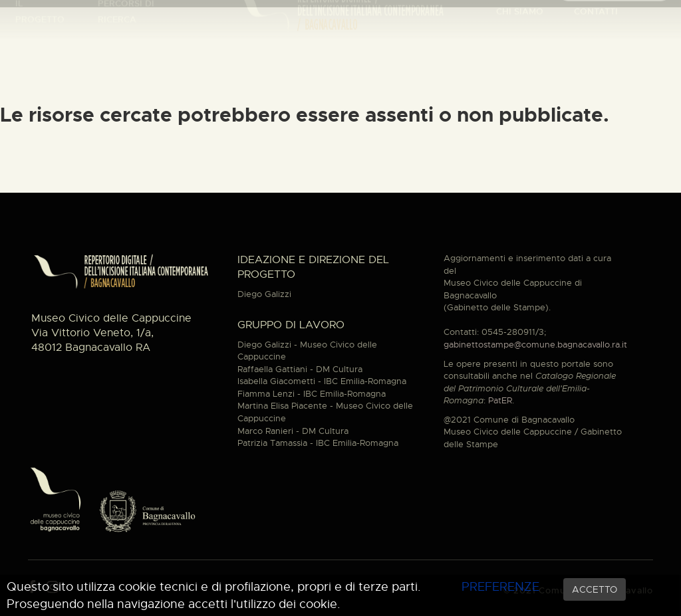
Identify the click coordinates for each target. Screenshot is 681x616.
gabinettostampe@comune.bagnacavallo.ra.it (535, 345)
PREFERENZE (500, 586)
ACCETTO (595, 589)
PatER (500, 400)
